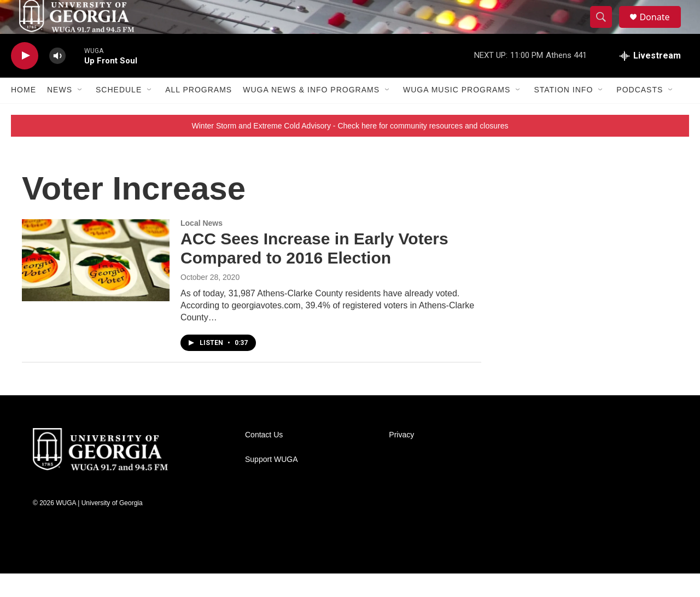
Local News (202, 247)
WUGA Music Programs (457, 114)
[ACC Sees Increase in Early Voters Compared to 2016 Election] (96, 284)
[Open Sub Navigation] (80, 114)
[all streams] (650, 79)
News (60, 114)
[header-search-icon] (606, 29)
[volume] (57, 80)
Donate (661, 29)
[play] (25, 80)
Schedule (119, 114)
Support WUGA (271, 483)
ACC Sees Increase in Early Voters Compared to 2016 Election (314, 272)
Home (24, 114)
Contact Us (264, 458)
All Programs (199, 114)
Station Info (563, 114)
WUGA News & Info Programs (311, 114)
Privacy (401, 458)
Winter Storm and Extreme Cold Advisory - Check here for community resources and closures (350, 149)
